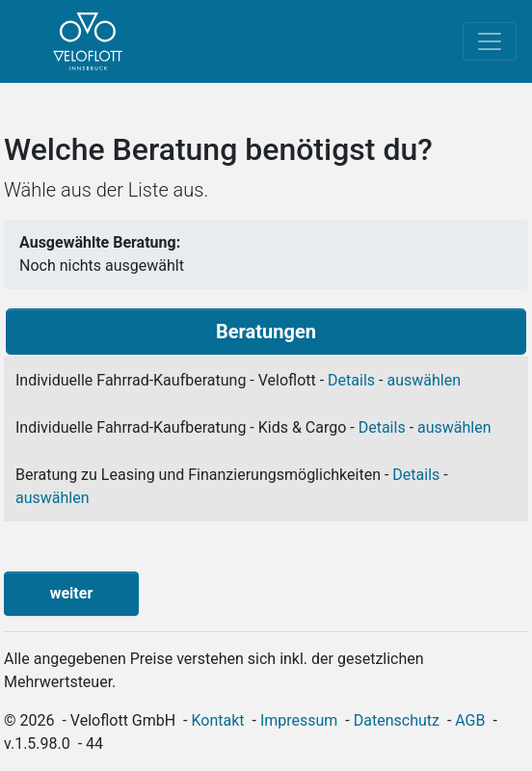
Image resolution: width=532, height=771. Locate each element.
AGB (470, 720)
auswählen (424, 380)
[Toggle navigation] (490, 41)
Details (351, 380)
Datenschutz (397, 720)
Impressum (299, 720)
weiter (72, 593)
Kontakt (218, 720)
